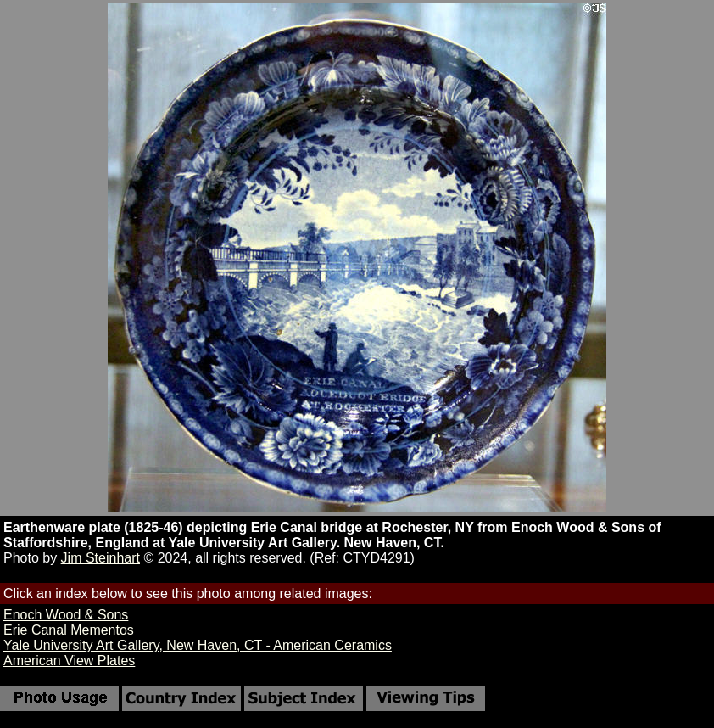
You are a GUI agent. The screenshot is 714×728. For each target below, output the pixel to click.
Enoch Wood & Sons (66, 615)
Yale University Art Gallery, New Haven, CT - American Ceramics (198, 645)
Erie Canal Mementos (69, 630)
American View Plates (69, 661)
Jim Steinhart (100, 558)
